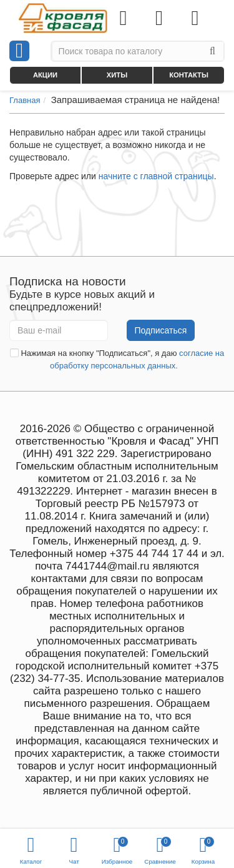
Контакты (189, 75)
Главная (25, 100)
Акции (45, 75)
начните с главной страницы (156, 176)
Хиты (117, 75)
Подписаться (161, 330)
